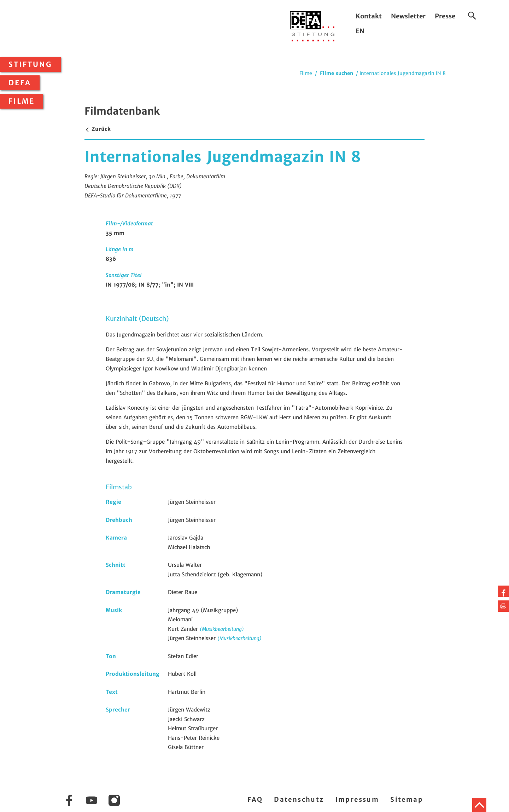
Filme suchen (337, 73)
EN (360, 31)
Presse (445, 16)
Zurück (98, 129)
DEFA (20, 83)
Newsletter (408, 16)
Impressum (357, 799)
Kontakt (369, 16)
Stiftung (30, 64)
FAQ (255, 799)
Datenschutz (299, 799)
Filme (22, 101)
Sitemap (407, 799)
